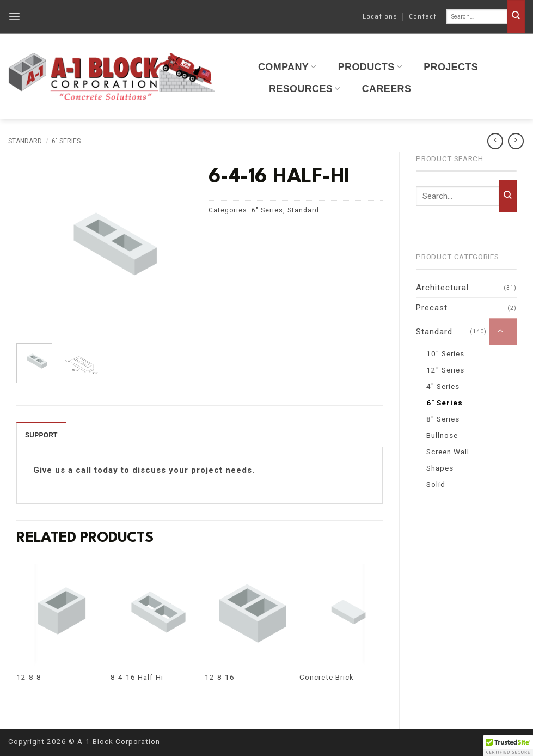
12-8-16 (220, 677)
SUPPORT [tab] (41, 435)
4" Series (443, 386)
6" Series (66, 141)
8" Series (443, 419)
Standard (25, 141)
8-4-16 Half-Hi (137, 677)
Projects (451, 67)
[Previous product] (516, 141)
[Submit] (516, 17)
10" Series (445, 353)
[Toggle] (503, 331)
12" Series (445, 370)
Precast (432, 308)
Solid (436, 484)
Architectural (442, 288)
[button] (15, 17)
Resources (305, 89)
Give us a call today (76, 470)
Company (287, 67)
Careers (387, 89)
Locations (380, 16)
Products (370, 67)
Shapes (440, 468)
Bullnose (442, 435)
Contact (423, 16)
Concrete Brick (327, 677)
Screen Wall (448, 452)
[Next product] (495, 141)
